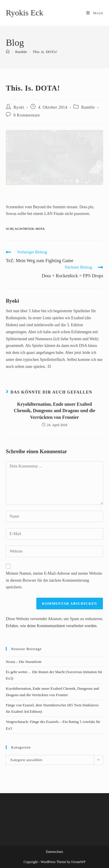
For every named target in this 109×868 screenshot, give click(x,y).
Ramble (88, 107)
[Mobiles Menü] (95, 13)
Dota (40, 229)
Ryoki (19, 107)
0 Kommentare (27, 115)
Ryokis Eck (25, 13)
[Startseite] (8, 52)
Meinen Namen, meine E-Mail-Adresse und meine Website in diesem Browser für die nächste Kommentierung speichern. (54, 580)
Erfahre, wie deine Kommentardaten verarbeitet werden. (52, 626)
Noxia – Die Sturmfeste (24, 662)
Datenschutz (54, 852)
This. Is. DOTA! (45, 52)
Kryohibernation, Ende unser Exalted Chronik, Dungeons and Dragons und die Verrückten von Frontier (55, 411)
